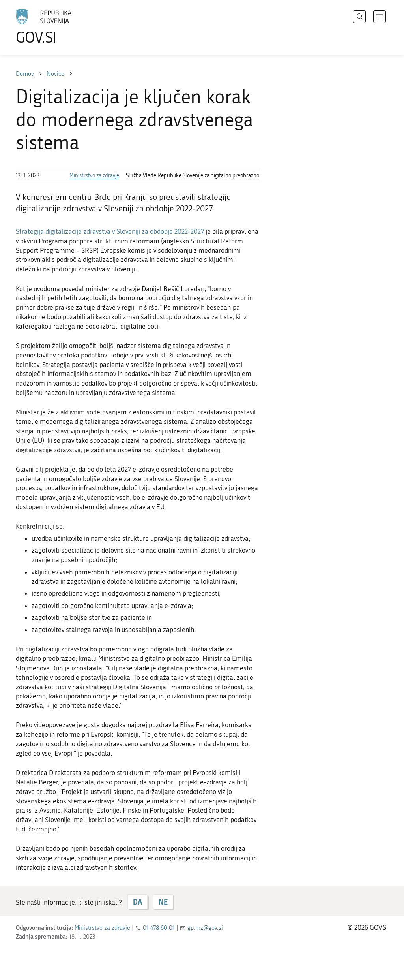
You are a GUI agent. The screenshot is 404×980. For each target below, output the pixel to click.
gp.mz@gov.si (205, 928)
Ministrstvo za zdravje (94, 176)
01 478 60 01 (159, 928)
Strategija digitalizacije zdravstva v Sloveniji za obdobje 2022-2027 (110, 231)
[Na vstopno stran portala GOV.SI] (65, 27)
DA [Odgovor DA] (137, 902)
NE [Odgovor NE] (163, 902)
